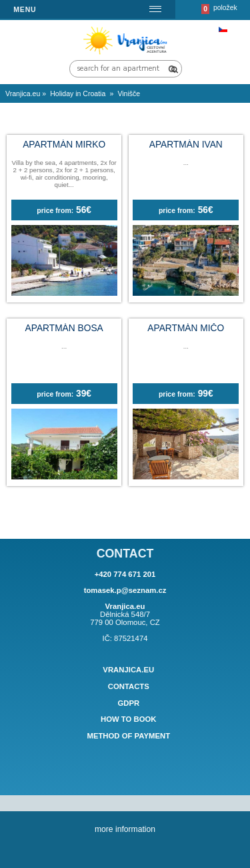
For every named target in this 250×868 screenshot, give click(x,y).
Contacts (129, 686)
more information (125, 829)
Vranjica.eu (128, 670)
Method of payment (128, 736)
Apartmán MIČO (186, 328)
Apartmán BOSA (64, 328)
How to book (129, 720)
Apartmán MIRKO (64, 145)
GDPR (128, 703)
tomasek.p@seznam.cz (125, 590)
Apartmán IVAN (186, 145)
